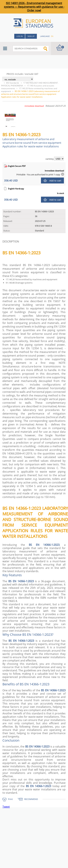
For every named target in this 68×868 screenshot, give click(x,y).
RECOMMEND (31, 799)
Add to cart (55, 181)
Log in (20, 36)
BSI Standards (13, 83)
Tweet (6, 807)
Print (10, 799)
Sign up (31, 36)
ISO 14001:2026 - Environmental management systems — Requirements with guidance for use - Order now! (34, 7)
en (52, 36)
